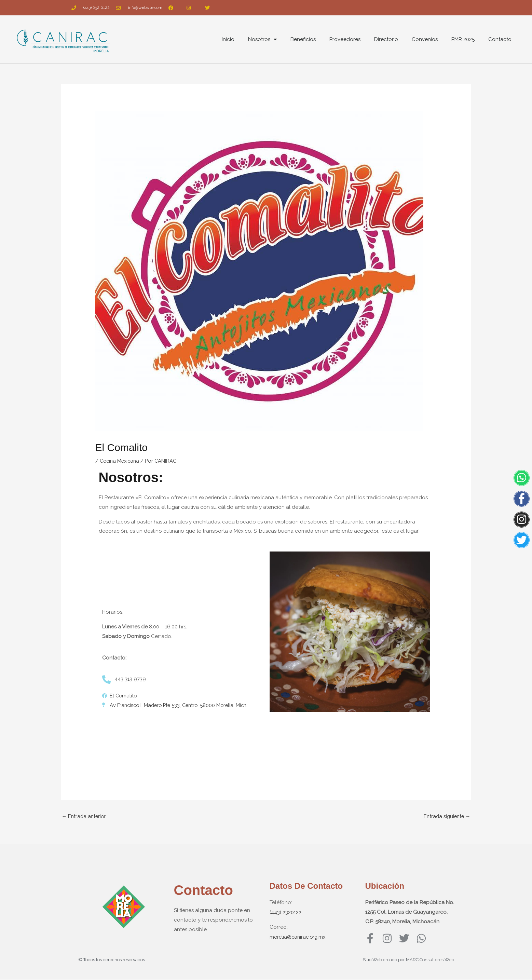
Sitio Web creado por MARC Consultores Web (408, 961)
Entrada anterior (85, 816)
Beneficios (303, 39)
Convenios (425, 39)
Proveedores (345, 39)
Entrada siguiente (446, 816)
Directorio (386, 39)
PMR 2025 (463, 39)
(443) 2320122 (286, 912)
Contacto (500, 39)
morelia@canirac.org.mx (299, 936)
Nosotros (262, 39)
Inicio (228, 39)
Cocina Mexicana (121, 461)
